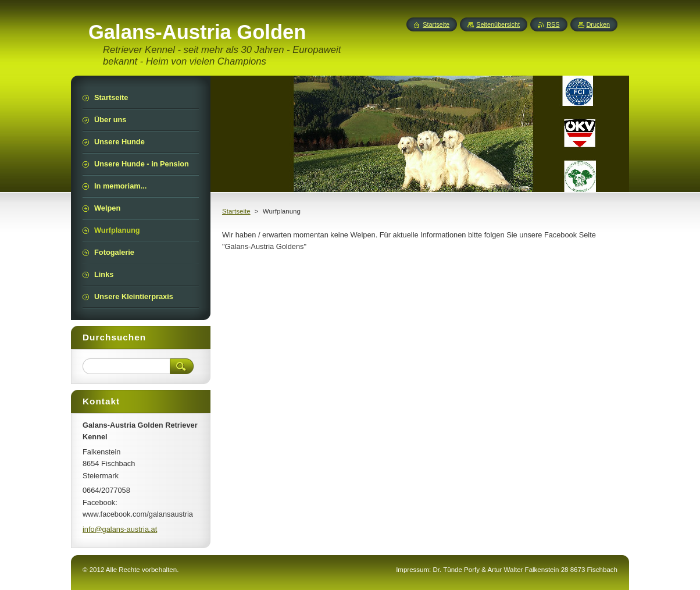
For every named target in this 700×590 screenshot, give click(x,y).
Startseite (236, 211)
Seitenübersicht (498, 24)
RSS (553, 24)
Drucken (599, 24)
